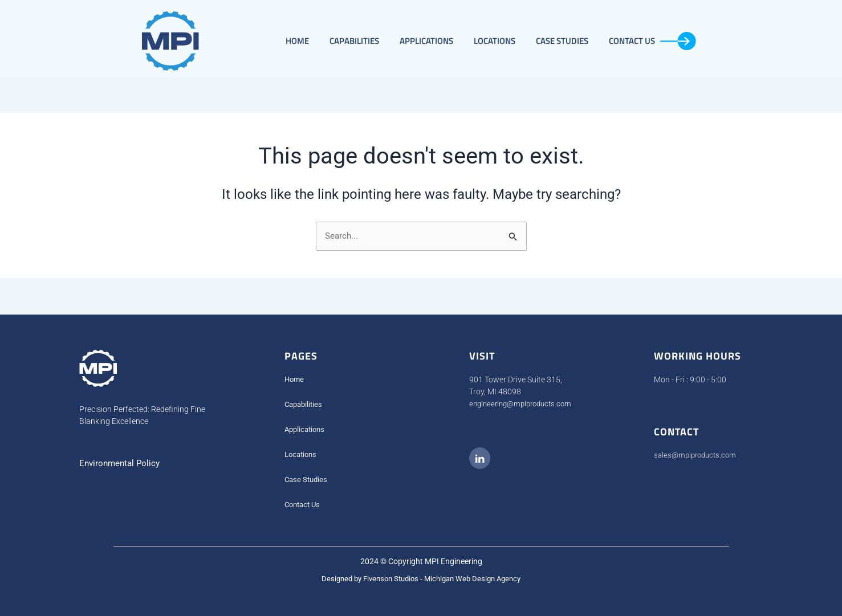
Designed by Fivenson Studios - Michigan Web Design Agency (421, 579)
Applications (426, 41)
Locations (495, 41)
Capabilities (354, 41)
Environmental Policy (122, 464)
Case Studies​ (562, 41)
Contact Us (652, 41)
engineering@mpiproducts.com (524, 404)
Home (297, 41)
